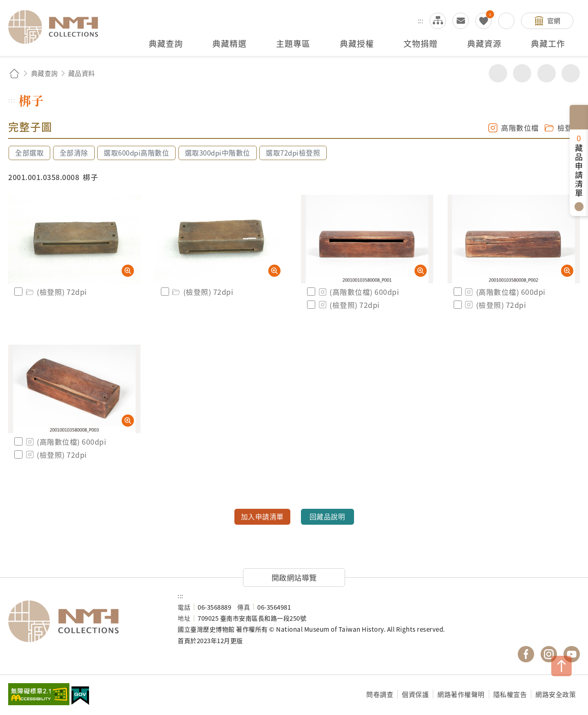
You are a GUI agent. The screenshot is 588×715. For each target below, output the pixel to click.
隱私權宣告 (510, 694)
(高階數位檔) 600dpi (358, 292)
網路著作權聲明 (461, 694)
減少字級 (571, 73)
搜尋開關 (506, 21)
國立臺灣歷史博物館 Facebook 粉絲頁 (526, 654)
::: (421, 20)
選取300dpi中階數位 (218, 153)
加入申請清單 (262, 517)
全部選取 (29, 153)
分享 (498, 73)
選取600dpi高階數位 (136, 153)
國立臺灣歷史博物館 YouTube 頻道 (572, 654)
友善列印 (522, 73)
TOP (561, 666)
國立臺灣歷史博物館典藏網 (58, 27)
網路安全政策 (556, 694)
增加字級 (547, 73)
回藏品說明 (327, 517)
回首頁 (14, 73)
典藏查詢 (45, 73)
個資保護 (415, 694)
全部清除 (74, 153)
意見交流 (461, 21)
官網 (554, 20)
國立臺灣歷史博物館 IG (549, 654)
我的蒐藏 (483, 21)
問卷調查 (380, 694)
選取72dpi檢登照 (293, 153)
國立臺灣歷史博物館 (85, 621)
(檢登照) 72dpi (56, 292)
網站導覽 (438, 21)
